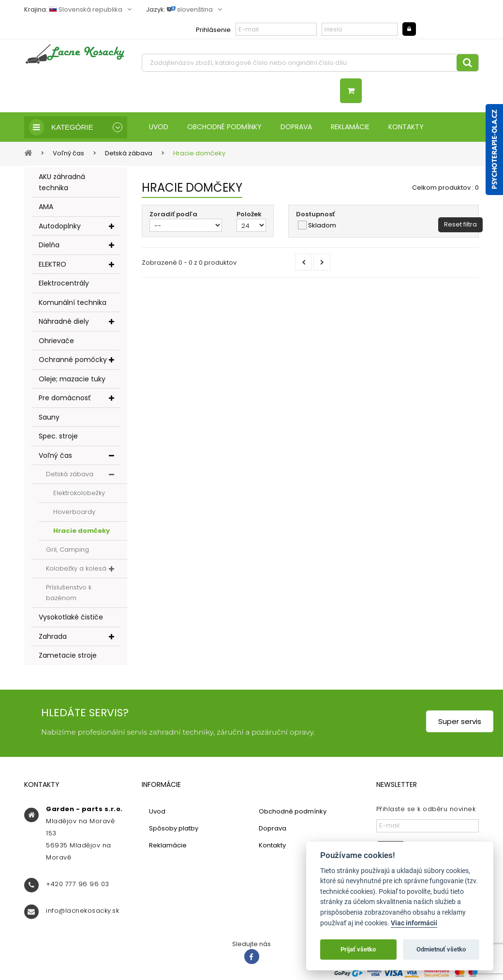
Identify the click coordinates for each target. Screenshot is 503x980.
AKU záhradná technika (62, 182)
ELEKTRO (52, 264)
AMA (46, 207)
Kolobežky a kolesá (76, 568)
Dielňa (49, 245)
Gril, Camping (67, 550)
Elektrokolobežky (79, 493)
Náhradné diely (64, 321)
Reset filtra (460, 224)
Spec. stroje (58, 436)
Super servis (460, 721)
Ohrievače (56, 341)
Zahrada (53, 636)
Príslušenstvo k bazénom (69, 593)
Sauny (49, 417)
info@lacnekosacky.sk (82, 911)
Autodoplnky (60, 226)
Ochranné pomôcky (73, 360)
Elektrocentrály (64, 283)
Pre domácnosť (65, 398)
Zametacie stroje (68, 655)
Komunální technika (73, 302)
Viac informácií (414, 923)
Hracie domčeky (81, 531)
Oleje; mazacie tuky (72, 379)
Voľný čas (55, 455)
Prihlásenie (213, 30)
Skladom (322, 226)
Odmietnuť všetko (441, 949)
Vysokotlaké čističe (71, 617)
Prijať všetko (358, 949)
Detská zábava (70, 474)
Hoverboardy (74, 512)
